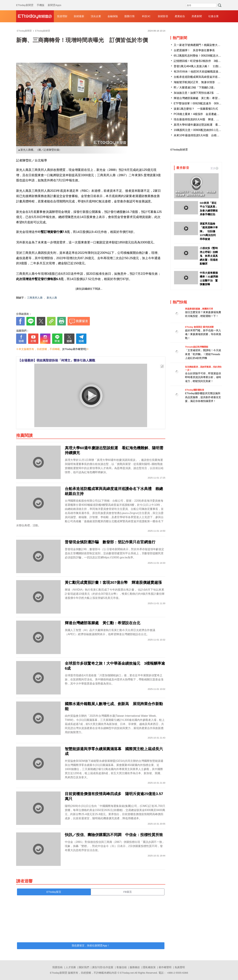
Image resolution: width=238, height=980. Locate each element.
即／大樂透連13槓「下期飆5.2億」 (195, 87)
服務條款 (135, 967)
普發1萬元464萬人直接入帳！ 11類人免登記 (202, 66)
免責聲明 (180, 967)
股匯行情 (129, 16)
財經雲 (35, 16)
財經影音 (163, 16)
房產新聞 (197, 16)
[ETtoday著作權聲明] (74, 349)
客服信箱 (122, 967)
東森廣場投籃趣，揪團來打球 (199, 309)
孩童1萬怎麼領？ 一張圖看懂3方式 (196, 109)
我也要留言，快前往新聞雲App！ (91, 945)
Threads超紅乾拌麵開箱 (197, 347)
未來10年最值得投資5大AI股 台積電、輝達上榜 (203, 135)
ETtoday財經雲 (179, 150)
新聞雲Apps (54, 2)
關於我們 (84, 967)
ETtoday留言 (54, 892)
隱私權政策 (149, 967)
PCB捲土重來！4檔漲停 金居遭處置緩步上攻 (202, 114)
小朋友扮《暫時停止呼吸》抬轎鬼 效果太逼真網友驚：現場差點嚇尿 (209, 256)
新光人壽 (52, 298)
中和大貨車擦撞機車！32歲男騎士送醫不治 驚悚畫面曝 (209, 279)
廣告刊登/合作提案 (103, 967)
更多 (214, 168)
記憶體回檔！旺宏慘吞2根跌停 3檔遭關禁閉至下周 (205, 61)
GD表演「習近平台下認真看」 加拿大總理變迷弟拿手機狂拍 (209, 209)
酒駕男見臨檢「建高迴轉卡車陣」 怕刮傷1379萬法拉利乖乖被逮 (209, 231)
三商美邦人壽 (35, 298)
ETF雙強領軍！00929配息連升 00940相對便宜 (203, 103)
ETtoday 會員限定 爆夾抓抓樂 (199, 327)
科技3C (146, 16)
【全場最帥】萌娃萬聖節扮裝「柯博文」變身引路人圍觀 (57, 360)
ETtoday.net (127, 973)
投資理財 (62, 16)
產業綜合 (180, 16)
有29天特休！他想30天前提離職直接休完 (199, 72)
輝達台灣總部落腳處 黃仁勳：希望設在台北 (201, 98)
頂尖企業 (96, 16)
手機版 (41, 2)
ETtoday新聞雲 (25, 2)
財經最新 (79, 16)
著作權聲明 (165, 967)
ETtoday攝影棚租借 (194, 390)
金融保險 (113, 16)
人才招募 (71, 967)
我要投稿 (57, 967)
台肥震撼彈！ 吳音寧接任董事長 (194, 50)
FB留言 (127, 892)
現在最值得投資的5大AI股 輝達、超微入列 (200, 119)
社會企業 (213, 16)
